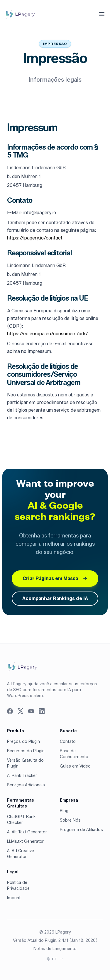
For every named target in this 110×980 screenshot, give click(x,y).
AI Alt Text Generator (27, 832)
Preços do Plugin (23, 742)
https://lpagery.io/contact (35, 238)
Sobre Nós (70, 820)
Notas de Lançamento (55, 949)
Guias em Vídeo (75, 766)
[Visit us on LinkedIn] (42, 711)
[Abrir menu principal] (102, 14)
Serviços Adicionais (26, 785)
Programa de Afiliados (81, 830)
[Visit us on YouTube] (31, 711)
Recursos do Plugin (26, 751)
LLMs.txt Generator (25, 841)
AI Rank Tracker (22, 776)
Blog (64, 811)
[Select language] (58, 959)
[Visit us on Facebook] (10, 711)
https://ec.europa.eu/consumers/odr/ (48, 334)
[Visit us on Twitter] (21, 711)
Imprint (14, 898)
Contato (68, 742)
